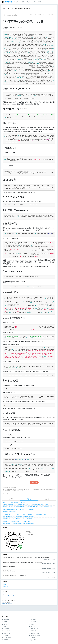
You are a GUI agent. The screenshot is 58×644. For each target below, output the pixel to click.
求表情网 (5, 635)
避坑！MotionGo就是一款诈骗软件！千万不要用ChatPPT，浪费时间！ (20, 502)
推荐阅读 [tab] (29, 499)
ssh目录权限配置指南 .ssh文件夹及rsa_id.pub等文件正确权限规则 (18, 509)
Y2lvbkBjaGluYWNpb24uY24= (12, 595)
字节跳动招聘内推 (35, 635)
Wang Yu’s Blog (7, 631)
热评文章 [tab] (47, 499)
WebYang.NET (7, 633)
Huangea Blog (34, 629)
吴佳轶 (5, 626)
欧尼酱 (5, 624)
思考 (29, 2)
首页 (16, 2)
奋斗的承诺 (33, 620)
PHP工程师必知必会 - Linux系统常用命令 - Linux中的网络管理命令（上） (20, 519)
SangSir (32, 626)
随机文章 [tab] (11, 499)
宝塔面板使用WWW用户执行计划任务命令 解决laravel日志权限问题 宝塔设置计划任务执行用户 (25, 504)
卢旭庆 (5, 622)
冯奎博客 (32, 638)
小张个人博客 (33, 631)
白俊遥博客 (6, 620)
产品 (34, 2)
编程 (22, 2)
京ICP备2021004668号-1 (8, 604)
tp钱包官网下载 (34, 633)
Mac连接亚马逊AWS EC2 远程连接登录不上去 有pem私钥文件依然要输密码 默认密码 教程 (24, 514)
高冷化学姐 (6, 640)
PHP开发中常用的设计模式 (9, 512)
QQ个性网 (33, 640)
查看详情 (53, 559)
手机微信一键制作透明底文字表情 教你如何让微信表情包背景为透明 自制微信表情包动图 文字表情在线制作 (28, 507)
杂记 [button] (41, 2)
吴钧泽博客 (33, 622)
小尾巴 (32, 624)
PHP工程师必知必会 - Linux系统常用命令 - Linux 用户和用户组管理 (19, 524)
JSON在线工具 (7, 638)
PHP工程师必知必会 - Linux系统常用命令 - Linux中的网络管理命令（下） (20, 516)
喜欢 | (23, 482)
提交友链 (6, 587)
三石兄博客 (6, 629)
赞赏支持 (34, 482)
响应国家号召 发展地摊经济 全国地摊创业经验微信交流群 (16, 521)
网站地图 (6, 584)
